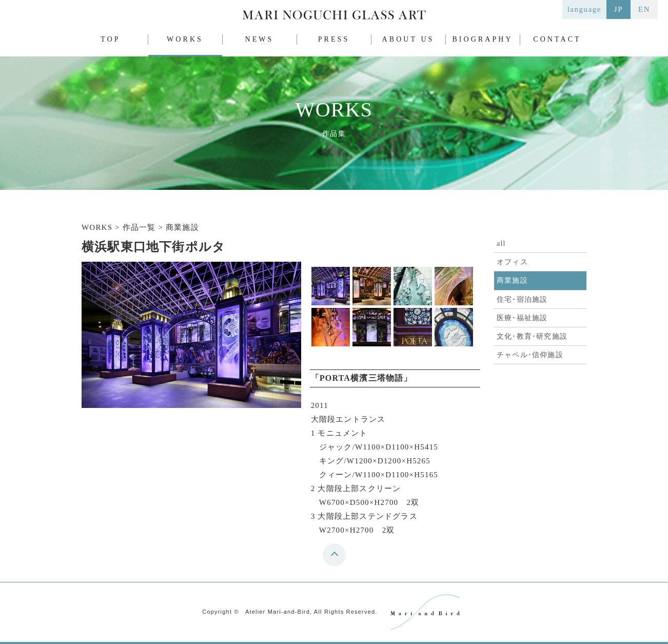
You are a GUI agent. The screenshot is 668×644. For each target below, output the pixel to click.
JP (618, 9)
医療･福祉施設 (522, 318)
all (501, 243)
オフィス (512, 262)
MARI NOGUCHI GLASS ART (334, 17)
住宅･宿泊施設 (522, 299)
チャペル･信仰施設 (530, 355)
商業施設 (512, 280)
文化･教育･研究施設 (532, 336)
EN (644, 9)
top (337, 558)
